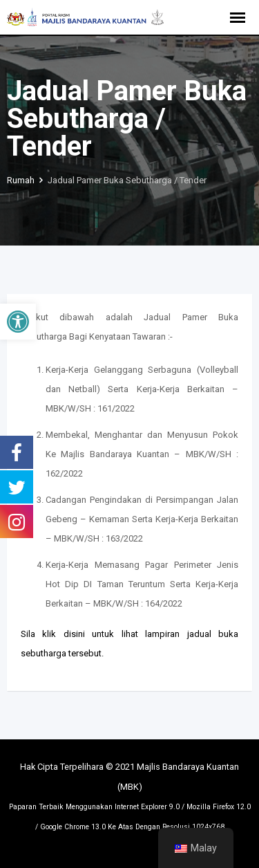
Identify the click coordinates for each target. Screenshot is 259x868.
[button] (18, 322)
